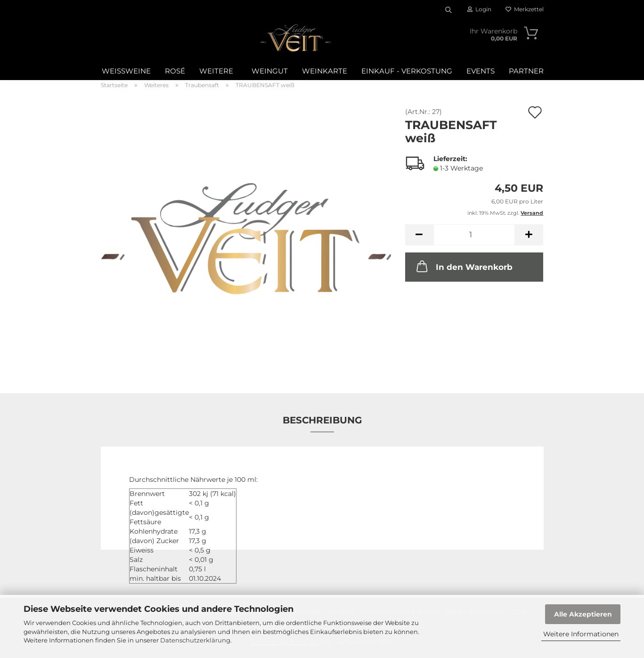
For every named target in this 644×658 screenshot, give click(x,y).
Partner (526, 71)
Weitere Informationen (581, 634)
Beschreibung (322, 420)
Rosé (175, 71)
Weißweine (126, 71)
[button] (419, 235)
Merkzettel (525, 9)
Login (479, 9)
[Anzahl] (474, 235)
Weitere (216, 71)
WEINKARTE (325, 71)
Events (481, 71)
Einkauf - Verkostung (407, 71)
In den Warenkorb (464, 266)
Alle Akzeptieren (583, 614)
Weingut (270, 71)
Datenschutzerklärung (195, 640)
